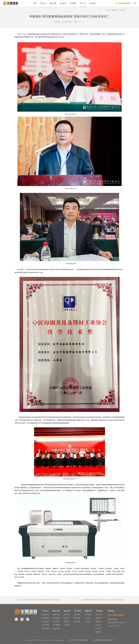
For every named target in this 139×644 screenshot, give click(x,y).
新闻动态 (83, 3)
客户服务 (73, 3)
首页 (35, 3)
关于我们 (93, 3)
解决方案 (53, 3)
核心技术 (63, 3)
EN (135, 3)
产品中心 (43, 3)
